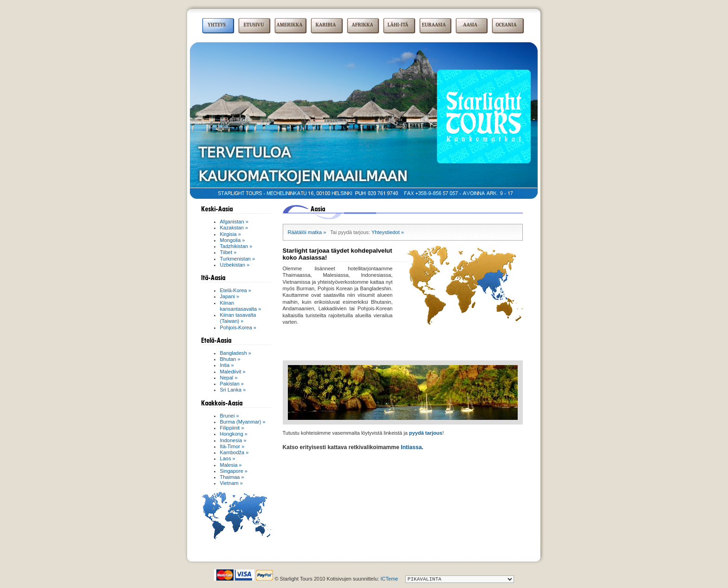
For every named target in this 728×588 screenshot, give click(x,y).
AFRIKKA (363, 25)
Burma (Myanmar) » (243, 422)
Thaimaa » (232, 477)
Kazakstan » (234, 228)
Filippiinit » (232, 428)
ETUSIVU (254, 25)
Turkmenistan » (238, 259)
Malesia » (231, 465)
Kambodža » (234, 452)
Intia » (227, 365)
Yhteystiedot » (388, 232)
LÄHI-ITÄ (398, 25)
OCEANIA (506, 25)
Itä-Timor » (232, 446)
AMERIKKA (290, 25)
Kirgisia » (231, 234)
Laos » (228, 458)
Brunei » (230, 416)
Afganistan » (234, 222)
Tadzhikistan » (236, 246)
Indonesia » (233, 440)
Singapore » (234, 471)
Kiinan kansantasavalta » (241, 306)
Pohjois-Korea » (238, 327)
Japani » (230, 296)
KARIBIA (326, 25)
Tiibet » (228, 252)
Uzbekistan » (235, 265)
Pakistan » (232, 384)
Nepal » (229, 378)
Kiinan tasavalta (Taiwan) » (238, 318)
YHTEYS (217, 25)
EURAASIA (434, 25)
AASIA (471, 25)
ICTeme (389, 579)
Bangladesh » (236, 353)
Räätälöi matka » (307, 232)
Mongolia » (233, 240)
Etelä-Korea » (236, 290)
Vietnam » (231, 483)
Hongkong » (234, 434)
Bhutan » (230, 359)
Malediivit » (233, 372)
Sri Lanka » (233, 390)
